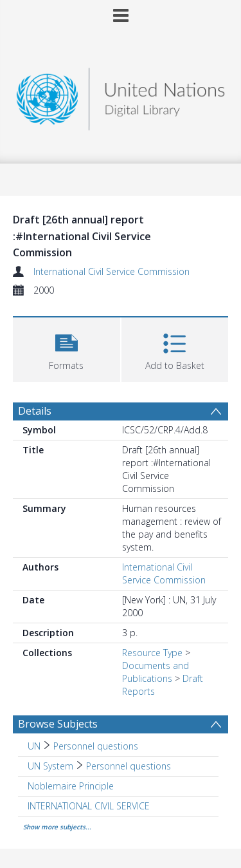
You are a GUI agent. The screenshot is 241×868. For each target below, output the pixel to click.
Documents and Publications (156, 672)
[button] (67, 348)
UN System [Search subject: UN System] (50, 766)
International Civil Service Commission (112, 271)
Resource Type (152, 653)
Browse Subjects (58, 724)
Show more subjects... (57, 827)
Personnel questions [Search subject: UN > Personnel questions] (96, 746)
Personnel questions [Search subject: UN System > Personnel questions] (129, 766)
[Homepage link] (121, 96)
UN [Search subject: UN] (34, 746)
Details (35, 411)
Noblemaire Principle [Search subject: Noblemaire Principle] (71, 786)
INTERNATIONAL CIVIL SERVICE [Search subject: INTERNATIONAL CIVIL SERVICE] (89, 806)
